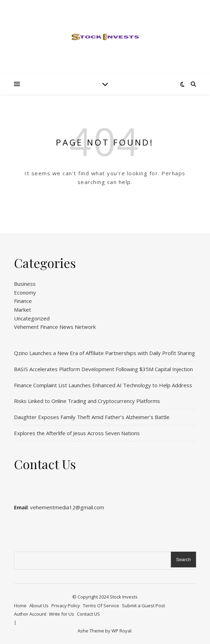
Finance (23, 301)
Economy (25, 292)
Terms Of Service (101, 606)
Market (23, 310)
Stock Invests (124, 597)
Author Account (30, 614)
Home (20, 606)
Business (25, 284)
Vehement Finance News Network (55, 327)
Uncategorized (32, 318)
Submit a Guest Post (143, 606)
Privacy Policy (66, 606)
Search (183, 560)
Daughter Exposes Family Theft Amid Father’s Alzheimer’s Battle (92, 417)
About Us (39, 606)
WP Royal (121, 631)
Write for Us (61, 614)
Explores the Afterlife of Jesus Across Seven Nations (77, 433)
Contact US (88, 614)
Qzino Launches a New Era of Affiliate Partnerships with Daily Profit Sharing (104, 353)
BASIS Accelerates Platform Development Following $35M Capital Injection (103, 369)
